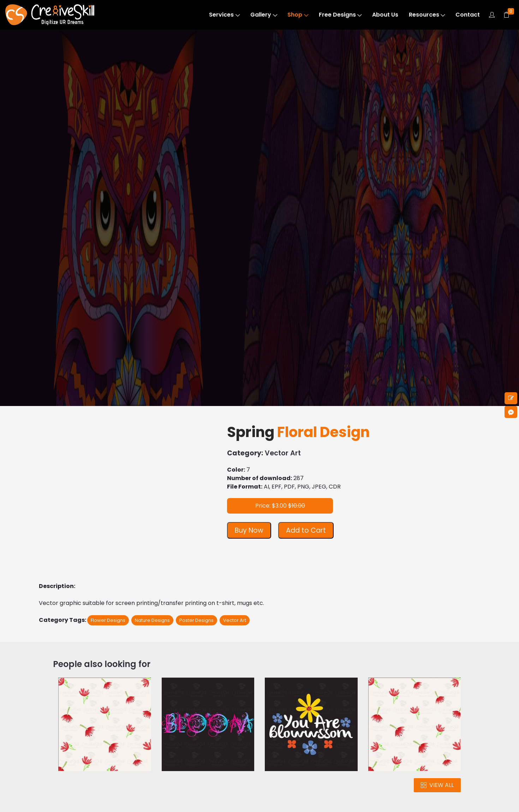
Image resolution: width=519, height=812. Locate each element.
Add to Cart (306, 530)
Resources (427, 15)
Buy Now (249, 530)
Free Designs (340, 15)
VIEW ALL (437, 785)
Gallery (264, 15)
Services (224, 15)
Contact (468, 15)
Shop (298, 15)
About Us (385, 15)
